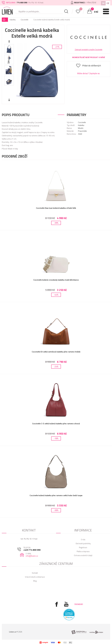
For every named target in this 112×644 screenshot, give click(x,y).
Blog (35, 576)
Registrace (83, 543)
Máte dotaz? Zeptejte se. (89, 73)
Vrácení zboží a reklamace (35, 572)
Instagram (79, 599)
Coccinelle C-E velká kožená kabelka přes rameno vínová (56, 421)
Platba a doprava (83, 547)
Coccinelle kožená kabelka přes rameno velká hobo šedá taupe (56, 492)
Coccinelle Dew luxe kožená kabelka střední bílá (56, 208)
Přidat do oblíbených (92, 66)
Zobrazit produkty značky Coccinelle (89, 50)
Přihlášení (91, 3)
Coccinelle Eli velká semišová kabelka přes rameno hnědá (56, 350)
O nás (83, 535)
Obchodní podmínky (83, 539)
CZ (108, 3)
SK (103, 3)
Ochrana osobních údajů (83, 551)
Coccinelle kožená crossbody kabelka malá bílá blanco (56, 279)
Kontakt (35, 568)
